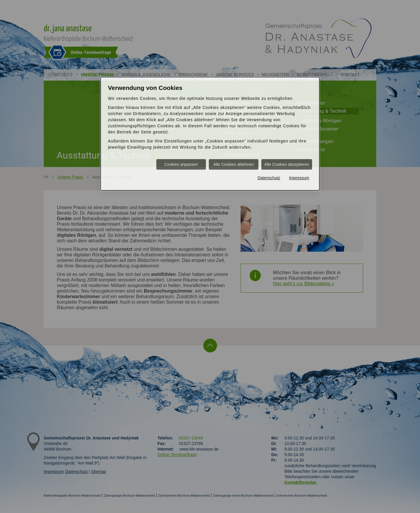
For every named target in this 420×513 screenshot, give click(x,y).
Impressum (299, 178)
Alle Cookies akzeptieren (287, 164)
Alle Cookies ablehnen (233, 164)
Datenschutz (269, 178)
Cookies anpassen (181, 164)
